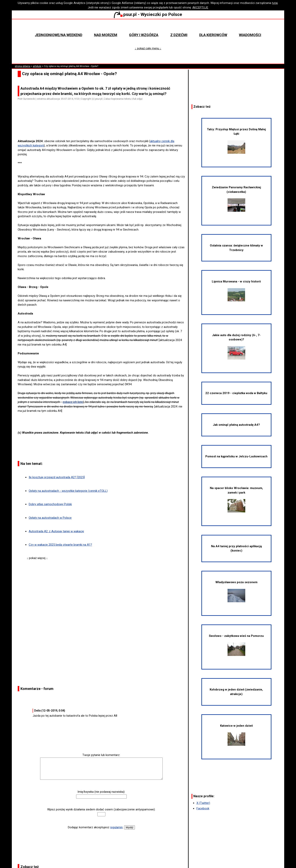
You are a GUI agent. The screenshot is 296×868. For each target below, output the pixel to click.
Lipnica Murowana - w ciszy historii (236, 291)
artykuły (37, 66)
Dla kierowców (213, 35)
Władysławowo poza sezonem (236, 591)
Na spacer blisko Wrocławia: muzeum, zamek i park (236, 499)
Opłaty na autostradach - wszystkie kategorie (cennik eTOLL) (68, 491)
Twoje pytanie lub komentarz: (101, 755)
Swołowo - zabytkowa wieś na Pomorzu (236, 645)
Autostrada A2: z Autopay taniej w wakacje (56, 531)
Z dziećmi (179, 35)
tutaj (275, 3)
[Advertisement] (103, 128)
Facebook (203, 808)
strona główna (23, 66)
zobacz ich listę (73, 402)
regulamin (116, 827)
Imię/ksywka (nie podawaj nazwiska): (101, 792)
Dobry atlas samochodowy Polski (50, 504)
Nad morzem (106, 35)
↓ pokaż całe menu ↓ (148, 48)
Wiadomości (250, 35)
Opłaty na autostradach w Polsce (50, 518)
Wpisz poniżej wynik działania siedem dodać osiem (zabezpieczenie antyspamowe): (101, 809)
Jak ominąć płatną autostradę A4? (236, 425)
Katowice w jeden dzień (236, 735)
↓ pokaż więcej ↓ (37, 558)
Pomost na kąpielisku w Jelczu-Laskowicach (236, 456)
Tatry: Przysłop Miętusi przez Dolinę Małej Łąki (236, 141)
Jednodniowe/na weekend (59, 35)
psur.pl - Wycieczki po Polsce (148, 14)
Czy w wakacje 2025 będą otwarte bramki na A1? (60, 545)
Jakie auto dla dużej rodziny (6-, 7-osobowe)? (236, 346)
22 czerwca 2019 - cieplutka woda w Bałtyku (236, 393)
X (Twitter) (203, 803)
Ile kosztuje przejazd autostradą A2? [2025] (57, 477)
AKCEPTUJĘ (200, 7)
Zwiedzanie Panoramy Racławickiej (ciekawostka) (236, 199)
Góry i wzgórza (144, 35)
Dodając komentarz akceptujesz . (96, 827)
